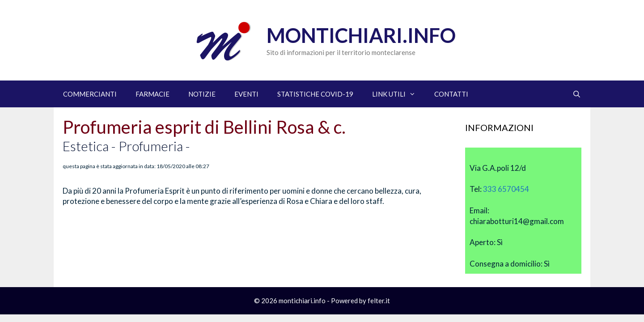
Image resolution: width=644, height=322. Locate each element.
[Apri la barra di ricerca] (577, 94)
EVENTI (246, 94)
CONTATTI (451, 94)
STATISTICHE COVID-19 (315, 94)
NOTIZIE (202, 94)
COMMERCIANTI (90, 94)
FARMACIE (153, 94)
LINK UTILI (398, 94)
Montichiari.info (361, 35)
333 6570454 (506, 189)
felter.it (379, 301)
